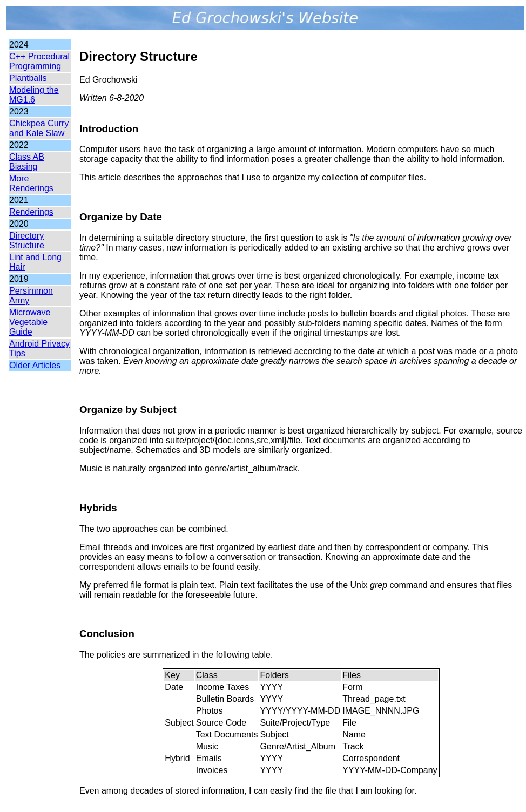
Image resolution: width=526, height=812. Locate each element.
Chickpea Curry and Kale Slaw (39, 128)
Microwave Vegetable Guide (30, 322)
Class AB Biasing (27, 162)
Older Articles (35, 365)
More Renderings (31, 183)
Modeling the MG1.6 (34, 95)
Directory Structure (27, 241)
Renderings (31, 212)
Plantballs (28, 78)
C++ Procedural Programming (39, 61)
